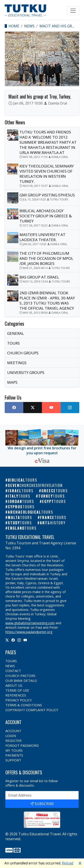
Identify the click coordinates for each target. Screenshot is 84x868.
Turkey (52, 496)
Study (20, 523)
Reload (68, 863)
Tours (11, 661)
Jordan (21, 501)
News (29, 26)
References (16, 695)
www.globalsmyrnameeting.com (30, 623)
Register (13, 741)
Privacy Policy (19, 700)
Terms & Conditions (24, 705)
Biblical (23, 480)
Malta (20, 517)
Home (14, 26)
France (53, 517)
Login (11, 736)
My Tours (14, 750)
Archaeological (30, 512)
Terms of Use (17, 690)
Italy (19, 496)
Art (53, 523)
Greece (55, 491)
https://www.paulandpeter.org (29, 632)
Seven (35, 485)
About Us (14, 685)
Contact (13, 671)
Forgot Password (22, 745)
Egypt (54, 501)
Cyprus (21, 507)
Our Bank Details (21, 680)
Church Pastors (20, 676)
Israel (21, 491)
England (22, 528)
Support (13, 760)
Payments (14, 755)
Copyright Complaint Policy (32, 710)
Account (13, 731)
